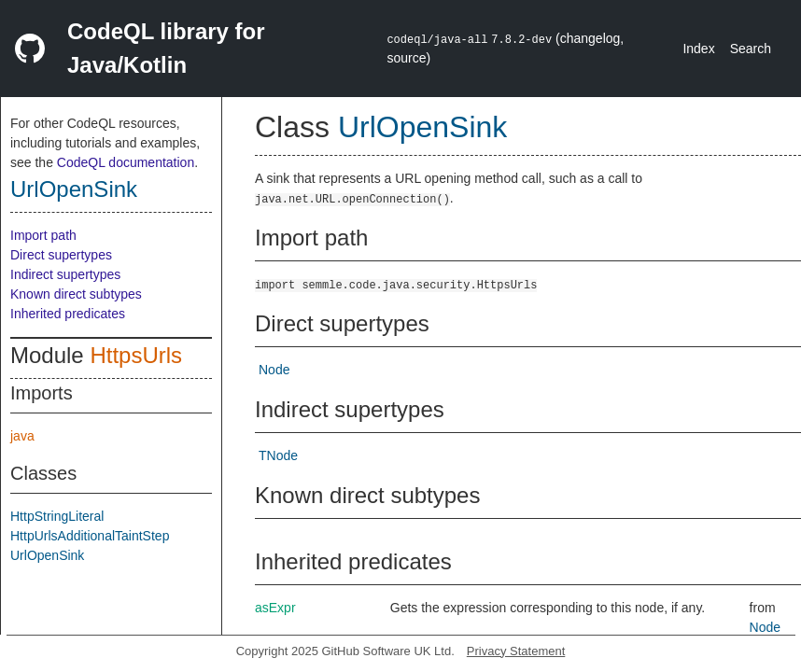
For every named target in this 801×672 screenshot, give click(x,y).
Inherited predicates (68, 314)
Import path (43, 235)
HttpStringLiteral (57, 516)
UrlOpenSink (74, 189)
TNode (278, 455)
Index (698, 49)
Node (274, 370)
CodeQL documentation (126, 162)
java (22, 436)
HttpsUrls (136, 355)
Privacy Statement (516, 651)
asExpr (275, 608)
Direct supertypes (61, 255)
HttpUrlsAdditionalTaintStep (90, 536)
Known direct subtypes (76, 294)
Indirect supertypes (65, 274)
